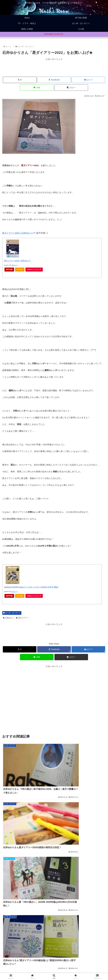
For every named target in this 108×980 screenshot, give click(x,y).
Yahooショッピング (34, 269)
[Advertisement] (54, 67)
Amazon (20, 269)
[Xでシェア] (20, 80)
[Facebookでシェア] (54, 80)
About (54, 967)
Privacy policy (89, 967)
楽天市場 (9, 269)
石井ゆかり (8, 618)
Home (19, 967)
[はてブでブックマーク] (88, 80)
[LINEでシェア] (37, 88)
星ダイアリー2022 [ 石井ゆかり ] (19, 233)
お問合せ (54, 971)
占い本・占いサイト (12, 613)
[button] (71, 88)
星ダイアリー (22, 618)
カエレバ (14, 265)
